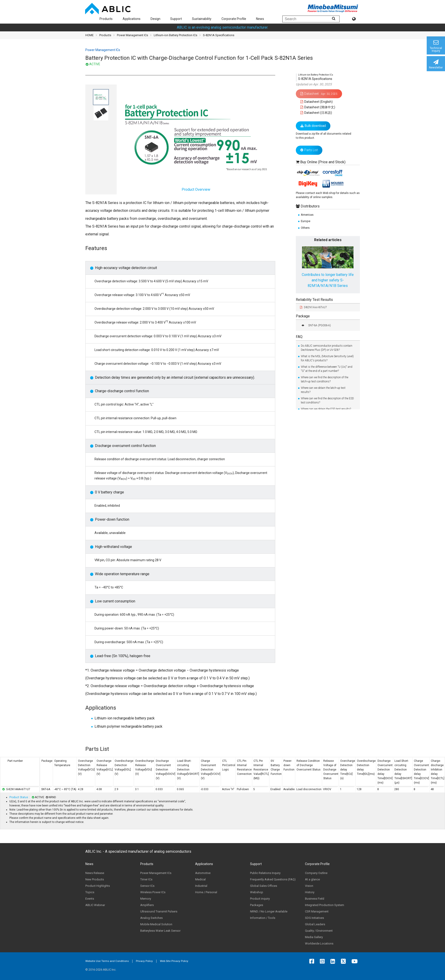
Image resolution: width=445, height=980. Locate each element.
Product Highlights (98, 886)
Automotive (203, 873)
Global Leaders (315, 924)
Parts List (309, 150)
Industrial (201, 886)
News (260, 19)
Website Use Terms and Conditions (107, 961)
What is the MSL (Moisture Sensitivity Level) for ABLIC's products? (327, 358)
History (310, 892)
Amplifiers (147, 905)
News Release (95, 873)
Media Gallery (314, 937)
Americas (307, 215)
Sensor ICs (147, 886)
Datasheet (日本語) (316, 113)
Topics (90, 892)
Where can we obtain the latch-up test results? (323, 390)
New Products (95, 879)
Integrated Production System (325, 905)
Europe (306, 221)
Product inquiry (260, 899)
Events (90, 899)
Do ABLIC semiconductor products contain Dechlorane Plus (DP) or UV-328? (327, 348)
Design (155, 19)
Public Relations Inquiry (265, 873)
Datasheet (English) (317, 102)
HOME (89, 35)
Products (106, 19)
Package (303, 316)
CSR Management (317, 911)
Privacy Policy (144, 961)
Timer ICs (146, 879)
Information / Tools (263, 918)
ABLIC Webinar (95, 905)
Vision (309, 886)
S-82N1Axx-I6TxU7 (313, 307)
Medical (200, 879)
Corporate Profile (234, 19)
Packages (257, 905)
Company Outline (316, 873)
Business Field (315, 899)
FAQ (299, 337)
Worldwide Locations (319, 943)
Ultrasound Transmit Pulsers (159, 911)
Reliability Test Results (314, 300)
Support (176, 19)
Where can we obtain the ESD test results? (326, 409)
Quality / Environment (319, 931)
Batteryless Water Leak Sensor (160, 931)
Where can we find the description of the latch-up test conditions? (325, 379)
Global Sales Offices (264, 886)
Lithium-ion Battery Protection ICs (175, 35)
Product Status (19, 797)
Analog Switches (151, 918)
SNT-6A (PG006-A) (315, 325)
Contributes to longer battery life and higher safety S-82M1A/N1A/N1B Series (328, 280)
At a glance (312, 879)
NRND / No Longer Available (269, 911)
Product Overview (196, 143)
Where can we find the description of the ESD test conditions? (327, 400)
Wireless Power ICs (153, 892)
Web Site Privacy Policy (174, 961)
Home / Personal (206, 892)
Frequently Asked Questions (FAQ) (273, 879)
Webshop (257, 892)
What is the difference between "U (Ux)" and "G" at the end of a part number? (327, 369)
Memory (146, 899)
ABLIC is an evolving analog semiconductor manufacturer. (222, 27)
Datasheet (319, 94)
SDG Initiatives (314, 918)
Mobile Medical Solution (156, 924)
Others (305, 228)
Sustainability (202, 19)
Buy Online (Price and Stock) (323, 162)
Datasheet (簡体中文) (318, 107)
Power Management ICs (132, 35)
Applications (132, 19)
